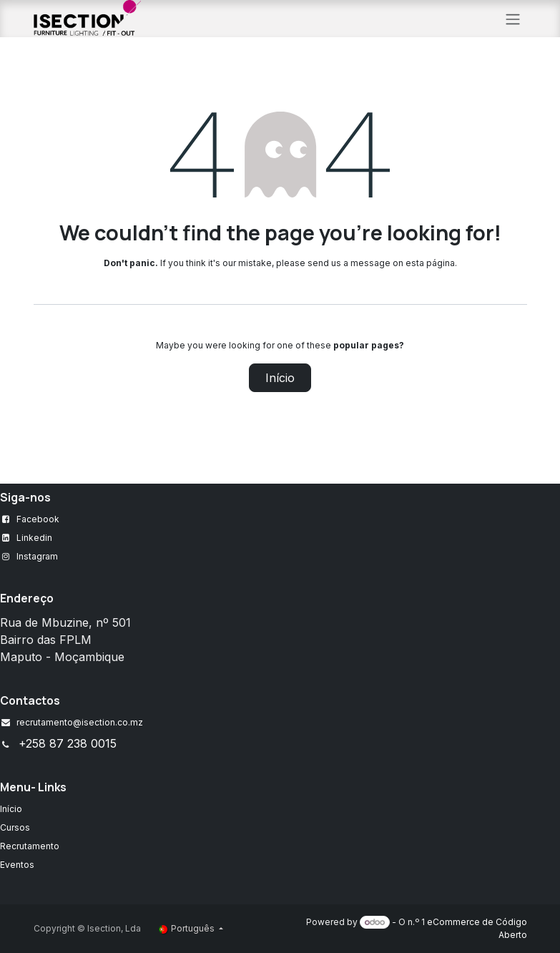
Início (280, 378)
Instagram (37, 556)
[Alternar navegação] (513, 19)
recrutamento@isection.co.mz (80, 722)
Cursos (15, 827)
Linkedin (34, 538)
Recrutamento (30, 846)
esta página (430, 263)
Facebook (38, 519)
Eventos (17, 865)
